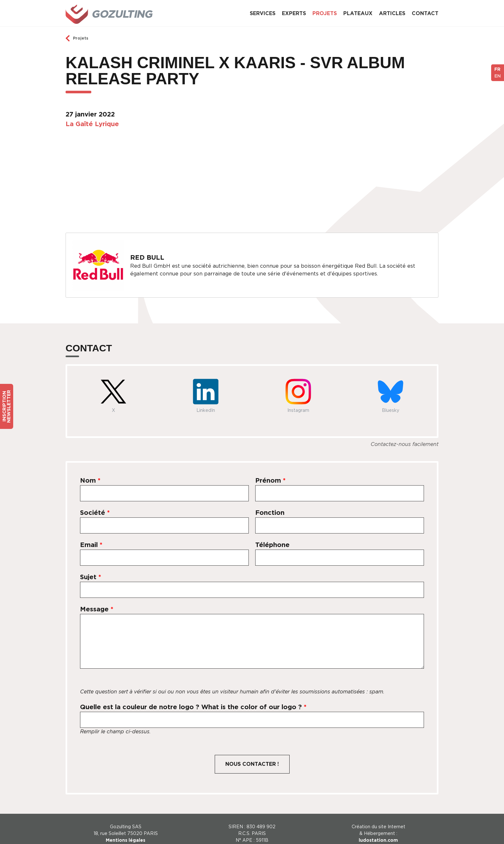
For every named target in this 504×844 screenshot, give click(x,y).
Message (97, 600)
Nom (90, 471)
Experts (294, 13)
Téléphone (272, 535)
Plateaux (358, 13)
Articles (392, 13)
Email (91, 535)
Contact (425, 13)
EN (498, 76)
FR (497, 69)
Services (263, 13)
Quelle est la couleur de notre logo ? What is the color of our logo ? (193, 698)
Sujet (91, 568)
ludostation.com (378, 831)
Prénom (270, 471)
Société (95, 503)
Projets (325, 13)
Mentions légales (126, 831)
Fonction (270, 503)
